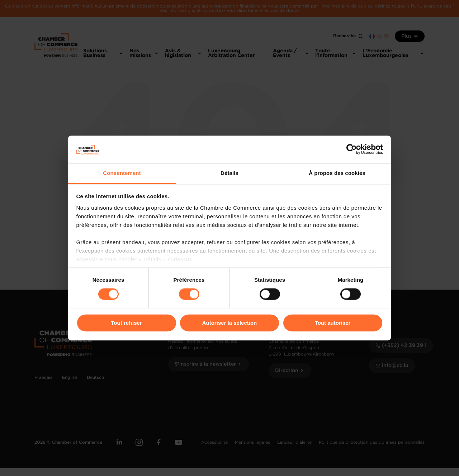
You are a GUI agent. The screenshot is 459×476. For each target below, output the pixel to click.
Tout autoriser (333, 323)
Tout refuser (126, 323)
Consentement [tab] (122, 173)
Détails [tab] (229, 173)
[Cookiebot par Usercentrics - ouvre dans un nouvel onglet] (352, 149)
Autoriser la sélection (230, 323)
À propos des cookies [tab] (337, 173)
